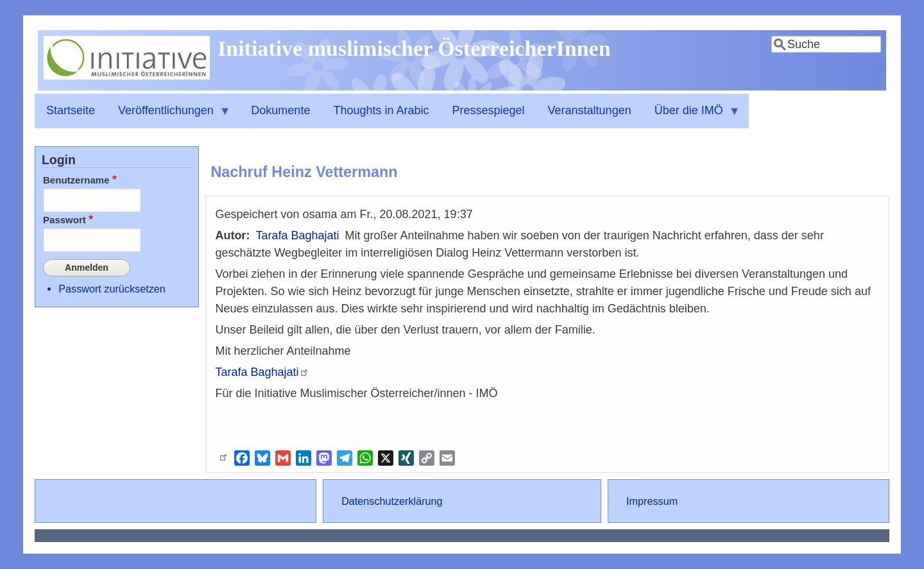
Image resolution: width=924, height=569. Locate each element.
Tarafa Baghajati (297, 235)
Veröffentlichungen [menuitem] (169, 116)
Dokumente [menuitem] (280, 110)
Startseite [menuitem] (71, 110)
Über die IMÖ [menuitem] (692, 116)
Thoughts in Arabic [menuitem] (381, 110)
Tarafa (262, 372)
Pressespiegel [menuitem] (489, 110)
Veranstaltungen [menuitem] (590, 110)
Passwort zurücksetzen (112, 285)
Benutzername (76, 180)
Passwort (64, 220)
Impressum (652, 501)
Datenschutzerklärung (392, 501)
